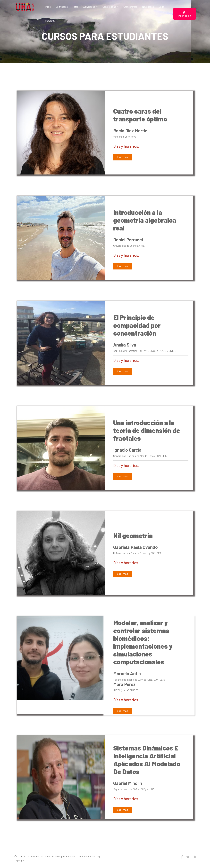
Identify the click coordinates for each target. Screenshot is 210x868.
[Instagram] (194, 857)
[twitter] (188, 857)
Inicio (48, 7)
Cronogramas (130, 7)
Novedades (148, 7)
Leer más (122, 157)
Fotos (75, 7)
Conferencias (109, 7)
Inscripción (185, 14)
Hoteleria (50, 21)
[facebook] (182, 857)
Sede (161, 7)
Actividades (89, 7)
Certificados (62, 7)
